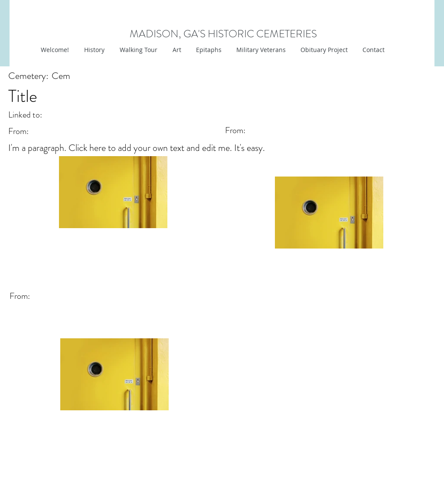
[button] (176, 50)
